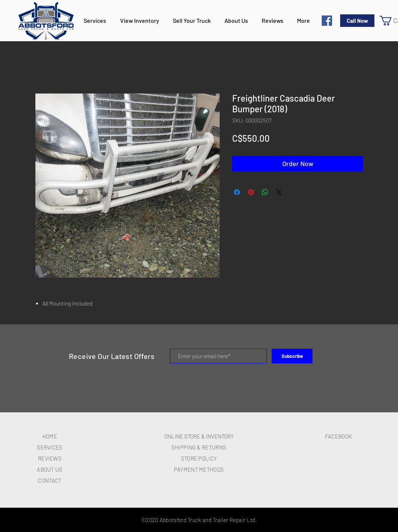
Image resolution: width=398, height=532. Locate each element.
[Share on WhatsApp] (265, 192)
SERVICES (50, 447)
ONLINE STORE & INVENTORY (199, 436)
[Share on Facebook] (237, 192)
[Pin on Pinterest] (251, 192)
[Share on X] (279, 192)
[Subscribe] (292, 356)
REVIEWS (50, 458)
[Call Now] (357, 21)
